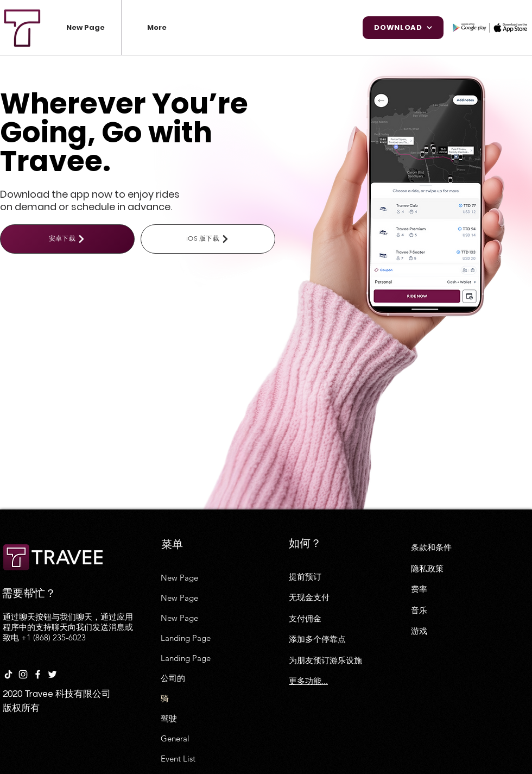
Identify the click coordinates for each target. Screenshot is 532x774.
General (175, 738)
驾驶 (169, 718)
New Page (179, 578)
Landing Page (186, 638)
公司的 (173, 678)
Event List (178, 759)
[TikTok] (8, 674)
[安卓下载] (67, 239)
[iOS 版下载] (208, 239)
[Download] (403, 28)
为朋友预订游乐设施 (325, 660)
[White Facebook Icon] (38, 674)
